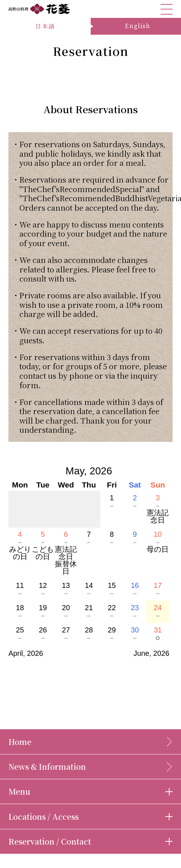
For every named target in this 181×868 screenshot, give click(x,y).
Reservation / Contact (50, 841)
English (137, 26)
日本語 (45, 26)
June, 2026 (151, 653)
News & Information (47, 766)
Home (20, 742)
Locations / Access (44, 817)
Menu (19, 791)
